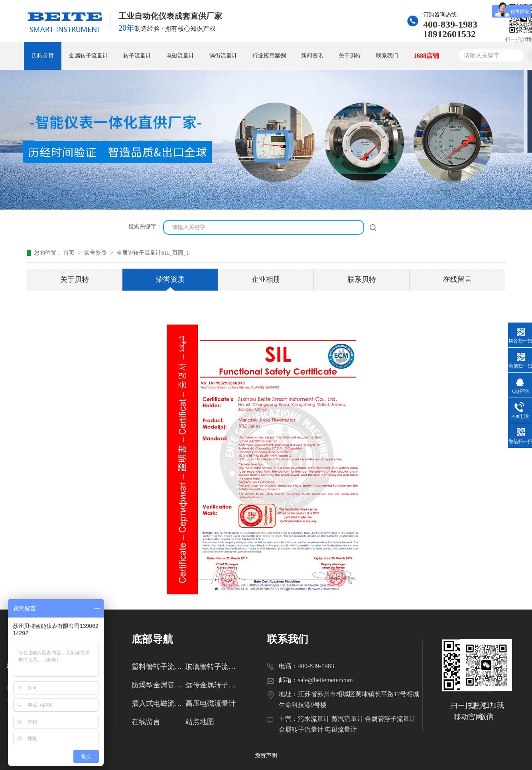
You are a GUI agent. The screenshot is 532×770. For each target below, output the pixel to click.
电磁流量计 (180, 56)
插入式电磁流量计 (159, 703)
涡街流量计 (223, 56)
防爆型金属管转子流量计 (159, 685)
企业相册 (266, 279)
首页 (70, 253)
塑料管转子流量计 (159, 667)
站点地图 (200, 722)
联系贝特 (362, 279)
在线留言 (457, 279)
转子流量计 (137, 56)
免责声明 (266, 755)
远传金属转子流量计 (212, 685)
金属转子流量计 (89, 56)
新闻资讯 (312, 56)
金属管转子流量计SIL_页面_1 (153, 253)
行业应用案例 (269, 56)
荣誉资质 (96, 253)
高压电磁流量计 (211, 703)
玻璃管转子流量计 (212, 667)
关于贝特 (350, 56)
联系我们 (387, 56)
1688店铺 (426, 56)
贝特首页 (43, 56)
